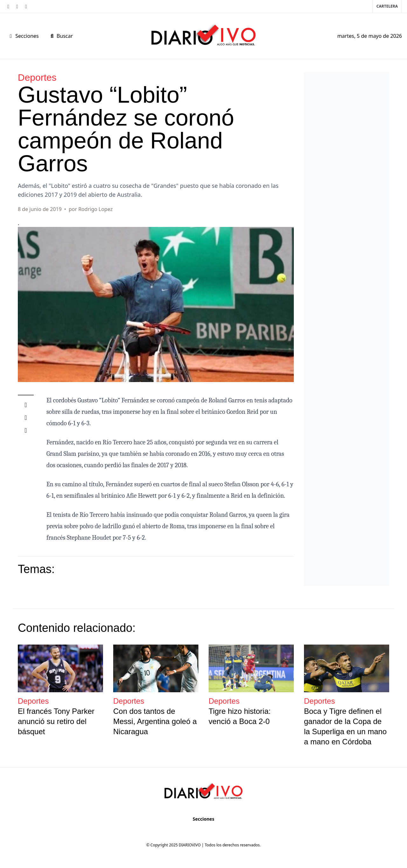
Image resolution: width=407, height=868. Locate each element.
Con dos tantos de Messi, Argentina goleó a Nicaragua (155, 721)
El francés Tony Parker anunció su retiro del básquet (56, 721)
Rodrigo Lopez (95, 209)
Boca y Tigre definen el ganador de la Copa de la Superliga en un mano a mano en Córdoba (345, 726)
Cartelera (387, 6)
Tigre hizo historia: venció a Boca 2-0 (240, 716)
